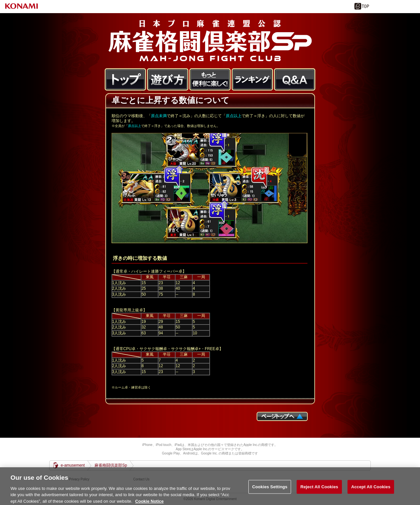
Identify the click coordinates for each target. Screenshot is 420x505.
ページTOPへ (282, 416)
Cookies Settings (270, 492)
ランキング (252, 80)
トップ (126, 80)
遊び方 (168, 80)
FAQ (295, 80)
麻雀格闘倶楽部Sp (210, 41)
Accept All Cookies (371, 492)
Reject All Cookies (319, 492)
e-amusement (73, 465)
